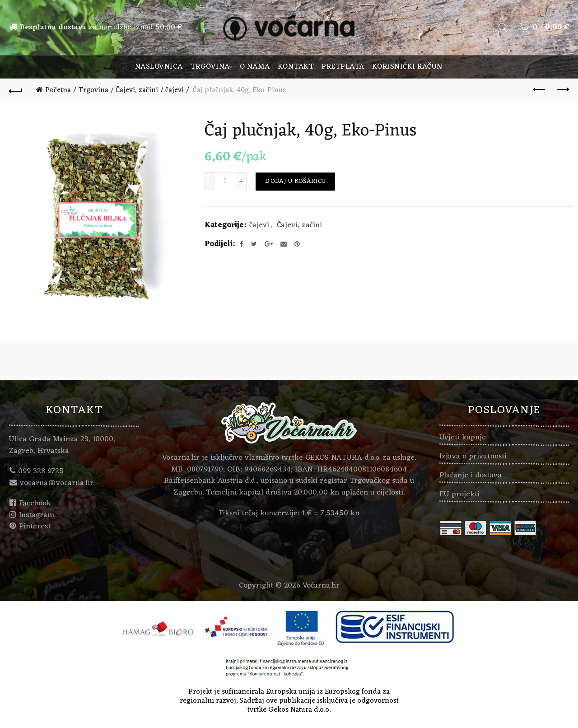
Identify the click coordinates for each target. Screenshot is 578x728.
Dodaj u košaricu (295, 181)
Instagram (37, 515)
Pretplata (343, 67)
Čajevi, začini (137, 90)
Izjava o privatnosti (473, 457)
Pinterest (35, 527)
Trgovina (210, 67)
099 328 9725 (41, 471)
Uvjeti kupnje (463, 438)
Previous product (540, 89)
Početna (58, 90)
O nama (255, 67)
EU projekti (459, 495)
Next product (562, 89)
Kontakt (296, 67)
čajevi (175, 90)
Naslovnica (159, 67)
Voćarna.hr (321, 586)
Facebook (35, 504)
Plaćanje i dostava (471, 476)
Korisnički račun (407, 67)
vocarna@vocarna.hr (57, 483)
